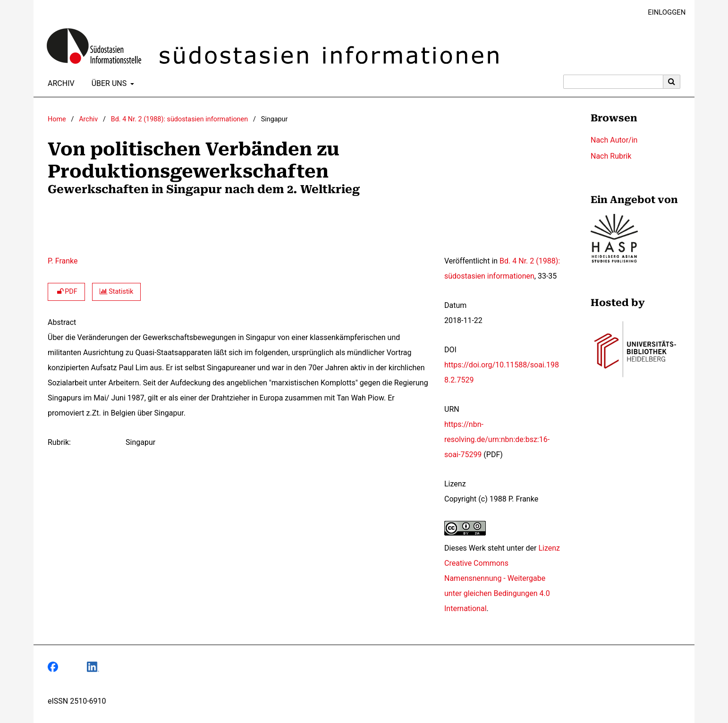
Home (57, 119)
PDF (66, 292)
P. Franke (63, 261)
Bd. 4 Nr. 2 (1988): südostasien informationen (179, 119)
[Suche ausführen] (672, 82)
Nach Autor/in (614, 140)
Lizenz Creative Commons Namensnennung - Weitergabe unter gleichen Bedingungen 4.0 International (502, 578)
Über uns (108, 84)
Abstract (62, 322)
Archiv (59, 84)
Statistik (117, 292)
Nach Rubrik (611, 156)
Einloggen (663, 13)
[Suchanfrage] (613, 82)
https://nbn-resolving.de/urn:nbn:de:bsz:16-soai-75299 (497, 439)
